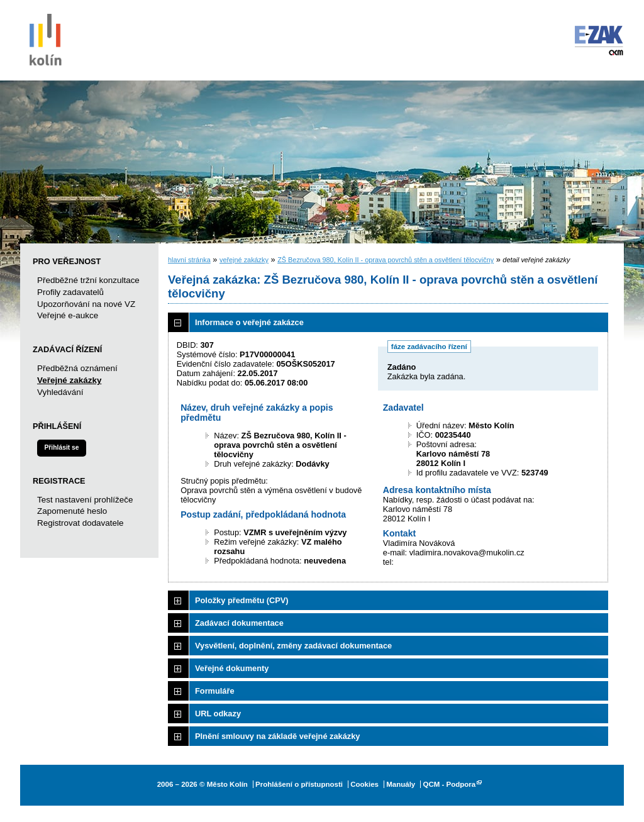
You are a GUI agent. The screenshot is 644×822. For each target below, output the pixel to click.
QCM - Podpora (449, 784)
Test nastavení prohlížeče (85, 500)
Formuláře (215, 691)
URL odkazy (218, 714)
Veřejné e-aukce (68, 315)
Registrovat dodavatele (80, 523)
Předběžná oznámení (77, 368)
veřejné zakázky (244, 260)
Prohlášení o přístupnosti (299, 784)
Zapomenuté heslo (72, 511)
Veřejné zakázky (69, 380)
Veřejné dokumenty (232, 668)
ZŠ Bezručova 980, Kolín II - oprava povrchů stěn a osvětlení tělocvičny (386, 260)
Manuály (401, 784)
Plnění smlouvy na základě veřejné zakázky (277, 736)
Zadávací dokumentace (239, 623)
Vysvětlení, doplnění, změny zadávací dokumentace (293, 646)
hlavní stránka (189, 260)
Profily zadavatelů (70, 292)
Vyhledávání (60, 392)
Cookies (364, 784)
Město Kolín (45, 38)
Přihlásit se (61, 447)
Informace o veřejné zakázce (249, 322)
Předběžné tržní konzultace (88, 280)
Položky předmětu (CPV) (242, 600)
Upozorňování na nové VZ (86, 304)
